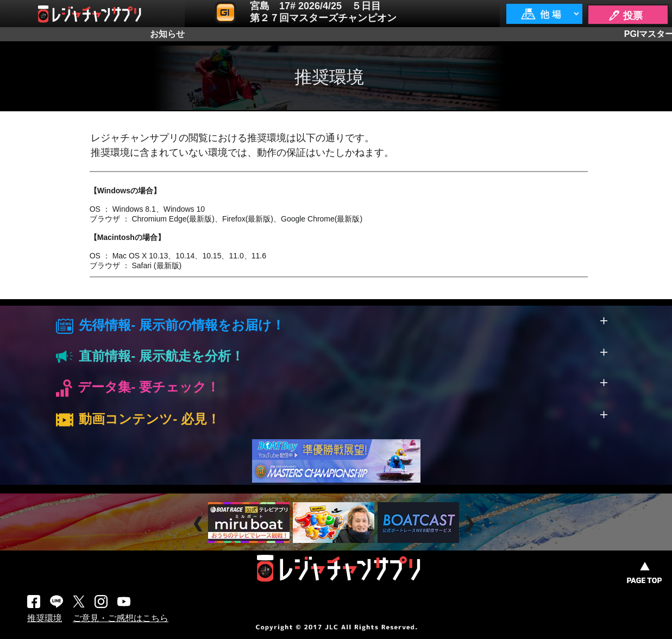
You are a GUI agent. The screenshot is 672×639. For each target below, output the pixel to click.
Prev (200, 524)
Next (471, 524)
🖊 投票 (625, 16)
